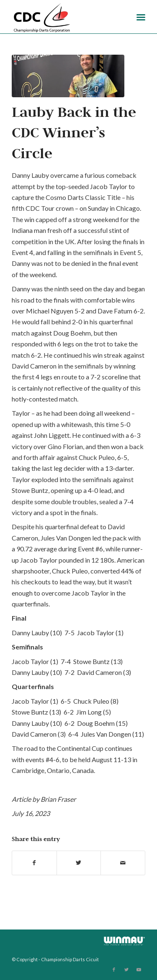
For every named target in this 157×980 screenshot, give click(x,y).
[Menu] (141, 17)
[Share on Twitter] (79, 863)
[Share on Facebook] (34, 863)
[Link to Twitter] (126, 970)
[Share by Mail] (123, 863)
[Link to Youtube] (139, 970)
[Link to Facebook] (114, 970)
